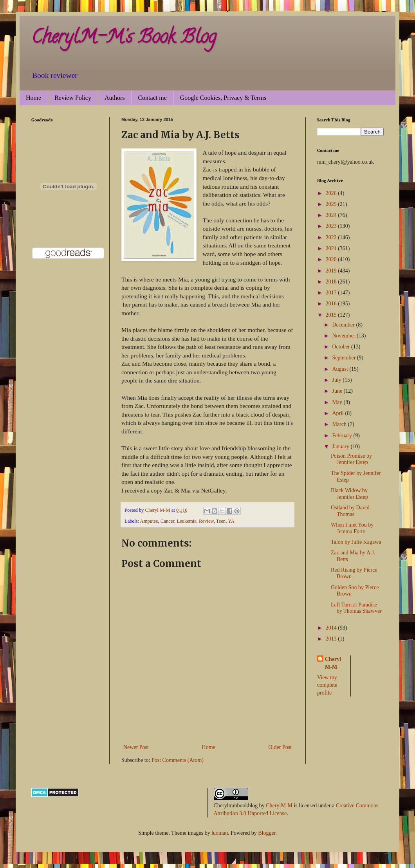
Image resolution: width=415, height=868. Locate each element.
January (341, 447)
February (343, 436)
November (344, 336)
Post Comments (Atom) (178, 760)
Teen (221, 521)
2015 (332, 315)
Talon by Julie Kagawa (356, 542)
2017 (332, 293)
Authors (115, 98)
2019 (332, 271)
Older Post (280, 747)
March (340, 424)
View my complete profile (327, 685)
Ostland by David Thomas (350, 511)
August (341, 369)
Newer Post (136, 747)
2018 (332, 282)
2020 (332, 259)
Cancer (167, 521)
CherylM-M (279, 806)
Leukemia (186, 521)
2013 (332, 639)
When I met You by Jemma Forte (352, 528)
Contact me (152, 98)
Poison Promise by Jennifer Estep (351, 459)
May (338, 402)
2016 (332, 304)
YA (231, 521)
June (338, 391)
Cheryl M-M (333, 663)
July (337, 380)
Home (33, 98)
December (344, 325)
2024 (332, 215)
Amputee (149, 521)
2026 (332, 193)
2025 (332, 204)
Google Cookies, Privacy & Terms (223, 98)
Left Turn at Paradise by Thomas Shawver (356, 608)
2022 (332, 237)
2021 (332, 248)
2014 (332, 628)
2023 (332, 226)
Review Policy (73, 98)
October (342, 347)
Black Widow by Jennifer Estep (349, 494)
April (338, 413)
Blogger (267, 833)
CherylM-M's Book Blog (124, 39)
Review (206, 521)
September (344, 358)
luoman (220, 833)
